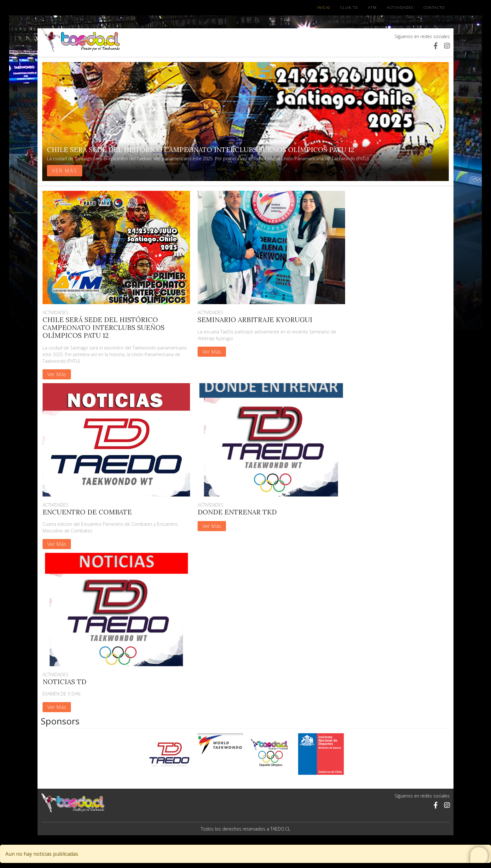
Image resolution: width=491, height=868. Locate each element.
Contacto (434, 7)
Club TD (349, 7)
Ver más (65, 171)
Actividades (400, 7)
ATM (373, 7)
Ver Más (57, 374)
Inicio (324, 7)
